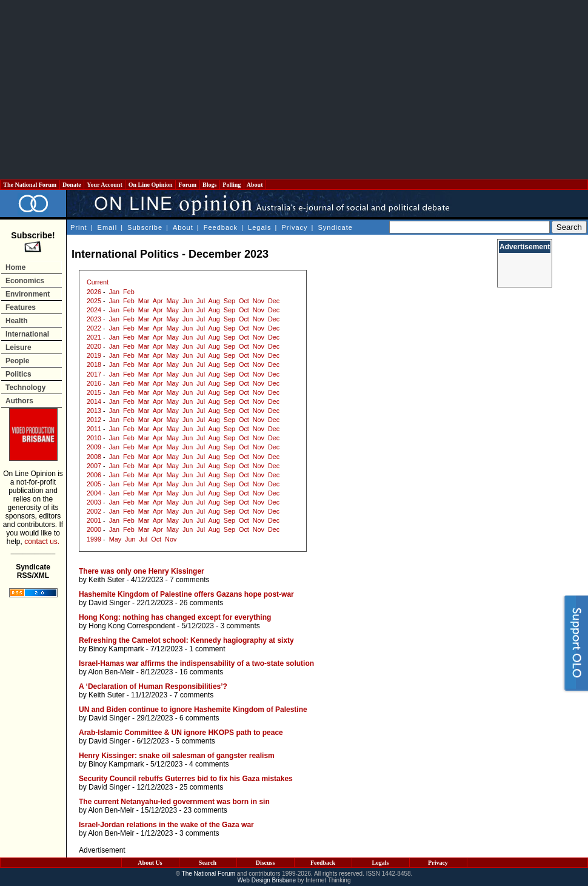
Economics (25, 281)
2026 (94, 292)
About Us (150, 863)
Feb (129, 292)
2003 (94, 502)
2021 (94, 337)
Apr (158, 301)
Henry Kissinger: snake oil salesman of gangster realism (177, 756)
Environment (28, 294)
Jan (114, 292)
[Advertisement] (294, 90)
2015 (94, 392)
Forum (187, 185)
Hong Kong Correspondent (132, 626)
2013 (94, 411)
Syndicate (336, 227)
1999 (94, 539)
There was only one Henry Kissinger (142, 571)
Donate (72, 185)
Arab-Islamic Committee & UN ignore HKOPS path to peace (181, 733)
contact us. (42, 542)
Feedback (221, 227)
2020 (94, 346)
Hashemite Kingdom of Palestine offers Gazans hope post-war (186, 594)
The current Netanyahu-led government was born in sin (174, 802)
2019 (94, 355)
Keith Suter (106, 580)
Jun (188, 301)
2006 (94, 475)
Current (98, 282)
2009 (94, 447)
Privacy (294, 227)
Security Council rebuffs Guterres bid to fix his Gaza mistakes (186, 779)
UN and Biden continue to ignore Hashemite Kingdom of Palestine (193, 710)
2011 (94, 429)
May (173, 301)
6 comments (199, 718)
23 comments (205, 810)
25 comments (201, 787)
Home (15, 267)
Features (21, 307)
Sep (229, 301)
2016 (94, 383)
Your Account (105, 185)
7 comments (189, 580)
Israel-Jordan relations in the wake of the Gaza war (166, 825)
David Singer (109, 603)
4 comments (209, 764)
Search (208, 863)
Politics (18, 374)
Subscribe (145, 227)
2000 (94, 529)
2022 (94, 328)
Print (79, 227)
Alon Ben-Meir (111, 672)
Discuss (266, 863)
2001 (94, 520)
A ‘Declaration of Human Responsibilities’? (153, 686)
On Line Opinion (150, 185)
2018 (94, 364)
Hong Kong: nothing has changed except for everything (175, 617)
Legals (259, 227)
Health (17, 321)
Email (108, 227)
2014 (94, 401)
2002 (94, 511)
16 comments (201, 672)
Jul (201, 301)
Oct (244, 301)
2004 (94, 493)
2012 (94, 420)
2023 (94, 319)
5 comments (195, 741)
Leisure (18, 347)
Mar (144, 301)
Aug (214, 301)
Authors (19, 401)
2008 (94, 457)
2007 (94, 466)
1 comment (207, 649)
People (17, 361)
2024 (94, 310)
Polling (232, 185)
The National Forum (30, 185)
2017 (94, 374)
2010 (94, 438)
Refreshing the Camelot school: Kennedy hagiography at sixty (186, 640)
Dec (274, 301)
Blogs (210, 185)
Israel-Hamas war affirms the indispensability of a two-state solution (196, 663)
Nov (259, 301)
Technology (25, 388)
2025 (94, 301)
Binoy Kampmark (116, 649)
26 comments (201, 603)
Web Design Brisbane (267, 880)
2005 (94, 484)
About (255, 185)
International (27, 334)
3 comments (240, 626)
